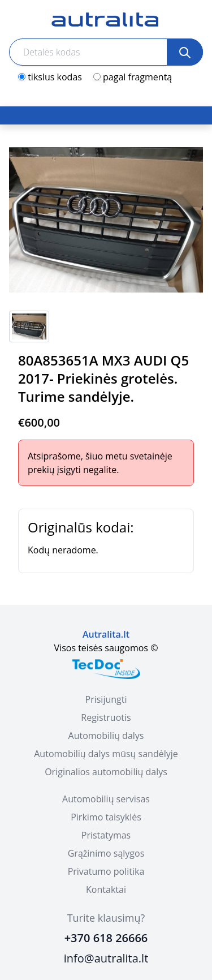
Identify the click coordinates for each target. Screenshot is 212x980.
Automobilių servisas (106, 799)
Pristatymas (106, 835)
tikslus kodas (55, 77)
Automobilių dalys (106, 736)
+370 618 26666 (106, 938)
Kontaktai (106, 889)
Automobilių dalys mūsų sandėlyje (106, 754)
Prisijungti (106, 699)
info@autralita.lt (106, 958)
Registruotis (106, 717)
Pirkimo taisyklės (106, 817)
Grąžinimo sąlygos (106, 853)
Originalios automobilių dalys (106, 772)
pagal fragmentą (137, 77)
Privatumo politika (106, 871)
